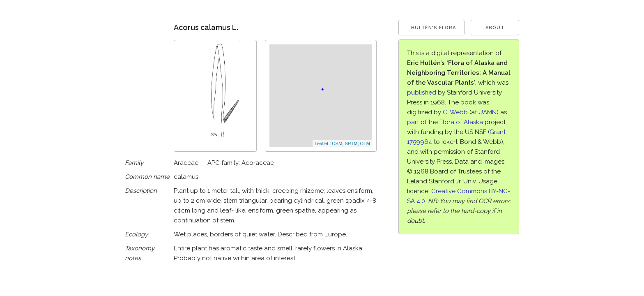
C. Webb (455, 112)
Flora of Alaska (461, 122)
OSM (337, 143)
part (413, 122)
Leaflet (321, 143)
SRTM (351, 143)
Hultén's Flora (434, 28)
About (495, 28)
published (422, 92)
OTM (365, 143)
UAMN (488, 112)
